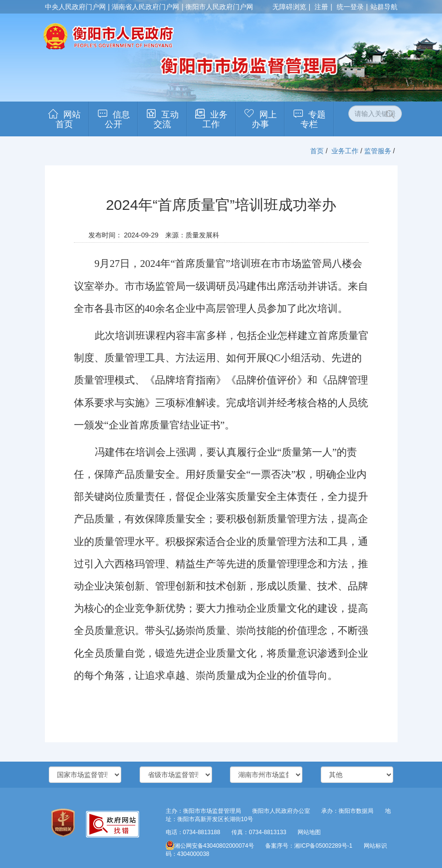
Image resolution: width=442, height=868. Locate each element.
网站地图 (309, 832)
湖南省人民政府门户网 (145, 7)
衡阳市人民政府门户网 (219, 7)
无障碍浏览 (289, 7)
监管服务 (378, 151)
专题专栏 (313, 119)
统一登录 (350, 7)
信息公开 (117, 119)
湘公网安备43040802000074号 (210, 846)
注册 (321, 7)
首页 (317, 151)
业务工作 (215, 119)
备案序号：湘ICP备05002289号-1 (309, 846)
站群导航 (384, 7)
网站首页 (68, 119)
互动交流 (166, 119)
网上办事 (264, 119)
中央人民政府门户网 (75, 7)
